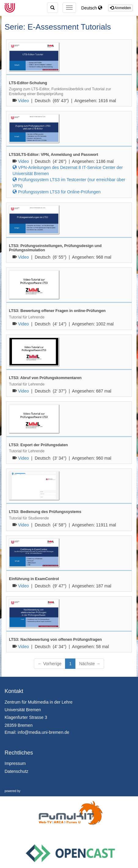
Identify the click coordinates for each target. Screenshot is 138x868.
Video (24, 101)
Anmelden (120, 8)
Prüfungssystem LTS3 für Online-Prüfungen (56, 192)
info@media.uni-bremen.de (44, 732)
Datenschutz (16, 771)
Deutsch (92, 8)
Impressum (15, 763)
